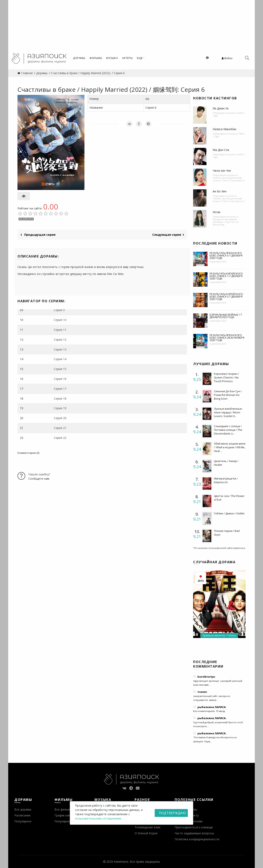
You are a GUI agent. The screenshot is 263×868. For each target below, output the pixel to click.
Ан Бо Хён (220, 191)
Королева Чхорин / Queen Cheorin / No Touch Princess (226, 377)
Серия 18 (60, 398)
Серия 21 (60, 428)
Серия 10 (60, 320)
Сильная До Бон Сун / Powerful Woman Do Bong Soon (228, 395)
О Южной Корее (146, 833)
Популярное (23, 821)
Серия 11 (60, 330)
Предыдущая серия (38, 235)
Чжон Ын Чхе (222, 171)
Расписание (22, 815)
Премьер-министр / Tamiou (219, 635)
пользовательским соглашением (98, 818)
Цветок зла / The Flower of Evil (229, 498)
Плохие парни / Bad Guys (227, 533)
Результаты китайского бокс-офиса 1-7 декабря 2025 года (226, 276)
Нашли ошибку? (39, 474)
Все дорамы (23, 809)
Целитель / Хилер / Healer (226, 463)
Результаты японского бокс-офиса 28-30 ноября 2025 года (227, 338)
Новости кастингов (215, 98)
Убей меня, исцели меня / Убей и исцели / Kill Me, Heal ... (230, 447)
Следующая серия (168, 235)
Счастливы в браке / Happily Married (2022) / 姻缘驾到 (97, 89)
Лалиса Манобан (224, 129)
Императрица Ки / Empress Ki (226, 480)
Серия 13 (60, 349)
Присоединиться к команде (194, 827)
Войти (227, 58)
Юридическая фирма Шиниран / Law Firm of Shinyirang (226, 222)
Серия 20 (60, 418)
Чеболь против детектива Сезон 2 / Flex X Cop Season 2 (229, 179)
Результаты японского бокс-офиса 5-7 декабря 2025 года (226, 255)
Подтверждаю (172, 813)
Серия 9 (59, 310)
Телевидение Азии (147, 827)
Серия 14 (60, 359)
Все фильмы (63, 809)
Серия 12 (60, 340)
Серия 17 (60, 389)
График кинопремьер (69, 815)
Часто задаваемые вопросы (194, 833)
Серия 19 (60, 408)
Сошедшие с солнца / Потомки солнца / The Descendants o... (228, 430)
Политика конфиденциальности (197, 839)
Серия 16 (60, 379)
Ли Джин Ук (221, 108)
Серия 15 (60, 369)
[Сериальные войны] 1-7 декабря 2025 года (226, 316)
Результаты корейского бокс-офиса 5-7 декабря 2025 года (226, 297)
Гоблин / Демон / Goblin (229, 513)
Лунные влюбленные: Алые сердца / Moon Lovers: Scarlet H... (228, 412)
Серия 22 (60, 438)
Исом (216, 212)
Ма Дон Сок (221, 150)
